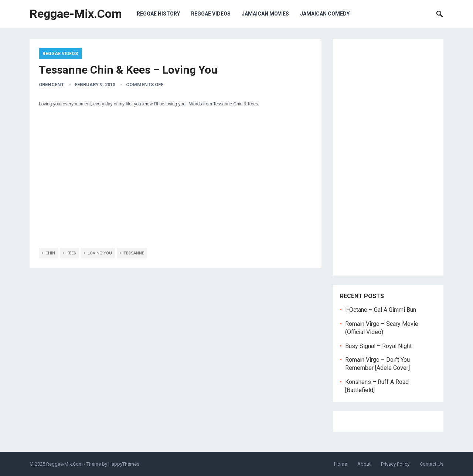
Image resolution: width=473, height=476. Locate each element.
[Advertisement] (388, 157)
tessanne (134, 253)
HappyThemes (124, 464)
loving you (100, 253)
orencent (51, 85)
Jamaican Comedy (325, 14)
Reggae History (158, 14)
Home (341, 464)
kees (71, 253)
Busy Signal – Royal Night (378, 346)
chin (50, 253)
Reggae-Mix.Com (76, 14)
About (364, 464)
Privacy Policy (395, 464)
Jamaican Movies (265, 14)
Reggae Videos (211, 14)
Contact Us (432, 464)
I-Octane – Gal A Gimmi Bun (381, 310)
